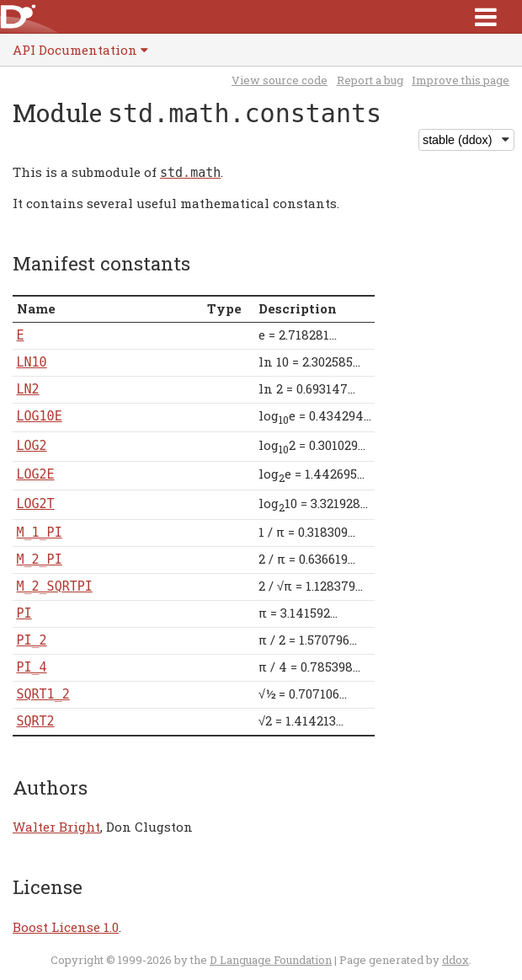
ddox (455, 960)
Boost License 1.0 (66, 927)
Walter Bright (56, 827)
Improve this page (461, 80)
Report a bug (370, 80)
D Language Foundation (271, 960)
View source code (280, 80)
